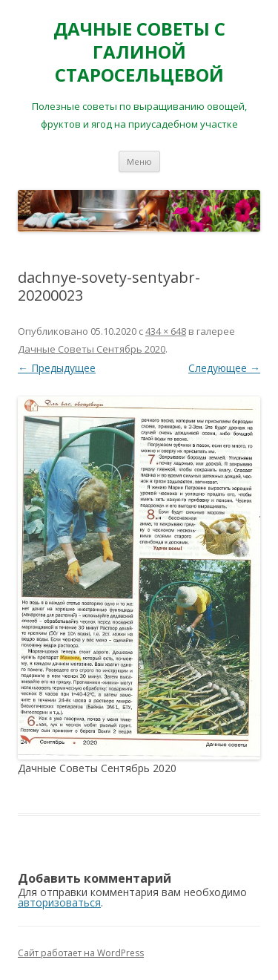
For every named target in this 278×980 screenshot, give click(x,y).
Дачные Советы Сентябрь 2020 (92, 349)
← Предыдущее (57, 368)
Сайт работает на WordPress (81, 953)
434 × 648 (166, 331)
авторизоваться (59, 902)
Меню (139, 161)
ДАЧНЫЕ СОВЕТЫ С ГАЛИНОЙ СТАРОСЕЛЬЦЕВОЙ (139, 52)
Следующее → (224, 368)
